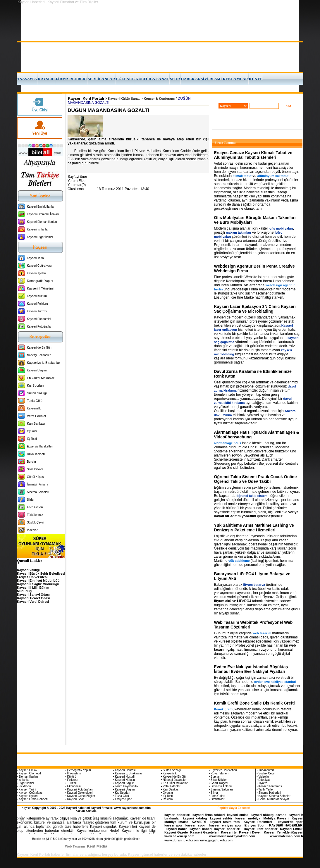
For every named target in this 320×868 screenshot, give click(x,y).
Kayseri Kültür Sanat (124, 99)
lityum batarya (254, 585)
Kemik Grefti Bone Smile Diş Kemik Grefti (254, 703)
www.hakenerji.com (179, 836)
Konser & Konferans (159, 99)
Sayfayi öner (77, 177)
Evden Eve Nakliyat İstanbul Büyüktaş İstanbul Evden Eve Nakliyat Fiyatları (251, 669)
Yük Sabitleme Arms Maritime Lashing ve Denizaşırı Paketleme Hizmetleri (254, 528)
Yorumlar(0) (77, 185)
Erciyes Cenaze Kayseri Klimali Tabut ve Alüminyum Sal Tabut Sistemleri (253, 155)
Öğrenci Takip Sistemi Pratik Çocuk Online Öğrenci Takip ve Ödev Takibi (256, 479)
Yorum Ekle (76, 181)
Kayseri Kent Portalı (86, 98)
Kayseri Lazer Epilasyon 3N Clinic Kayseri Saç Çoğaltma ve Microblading (255, 309)
